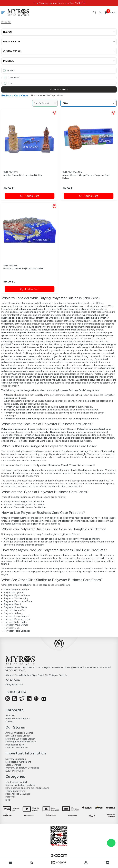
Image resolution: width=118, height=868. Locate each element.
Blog (8, 800)
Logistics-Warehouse (17, 748)
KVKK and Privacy (15, 771)
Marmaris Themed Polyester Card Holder (23, 268)
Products (6, 22)
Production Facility (15, 745)
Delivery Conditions (16, 759)
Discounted (12, 78)
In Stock (9, 70)
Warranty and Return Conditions (22, 768)
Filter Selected (59, 89)
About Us (10, 715)
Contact (9, 721)
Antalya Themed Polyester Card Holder (23, 175)
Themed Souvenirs (15, 791)
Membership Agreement (18, 762)
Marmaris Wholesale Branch (20, 739)
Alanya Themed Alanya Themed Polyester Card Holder (86, 176)
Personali (10, 797)
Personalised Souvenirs (18, 794)
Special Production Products (20, 785)
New (8, 83)
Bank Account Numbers (18, 719)
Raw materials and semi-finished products (27, 788)
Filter (88, 103)
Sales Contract (13, 765)
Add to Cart (30, 196)
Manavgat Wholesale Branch (21, 742)
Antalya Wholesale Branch (19, 733)
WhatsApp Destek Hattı (111, 843)
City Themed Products (17, 782)
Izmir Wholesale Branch (18, 736)
